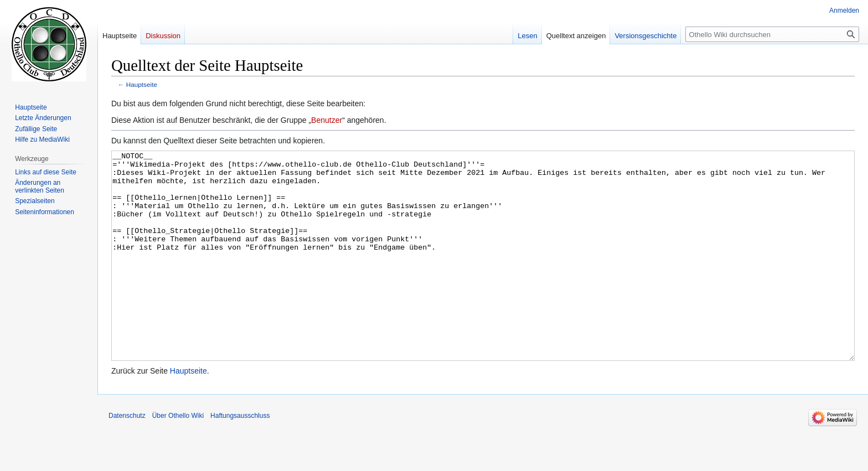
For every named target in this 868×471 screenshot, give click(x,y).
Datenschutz (127, 457)
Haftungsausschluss (240, 457)
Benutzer (327, 120)
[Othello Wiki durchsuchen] (772, 34)
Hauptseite (142, 84)
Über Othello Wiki (178, 457)
